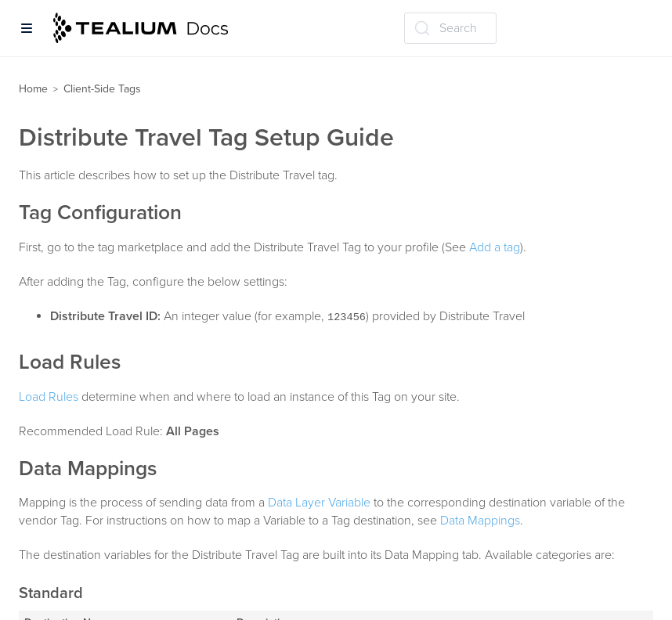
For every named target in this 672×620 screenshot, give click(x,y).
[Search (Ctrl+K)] (450, 28)
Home (33, 89)
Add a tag (495, 247)
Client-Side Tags (102, 89)
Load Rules (49, 397)
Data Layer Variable (319, 503)
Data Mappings (480, 521)
